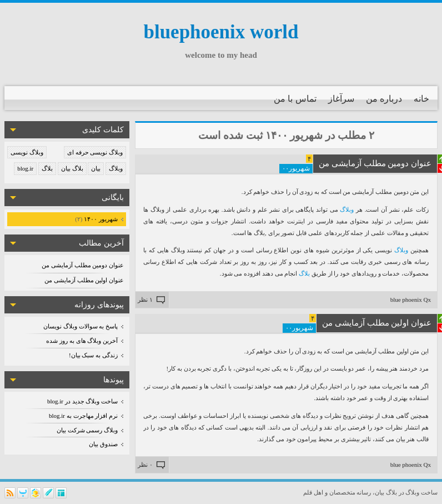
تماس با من (295, 99)
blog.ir (25, 168)
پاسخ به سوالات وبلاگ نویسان (81, 326)
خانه (421, 99)
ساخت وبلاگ (421, 492)
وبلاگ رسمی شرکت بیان (87, 430)
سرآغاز (341, 99)
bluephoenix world (221, 32)
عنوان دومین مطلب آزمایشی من (83, 265)
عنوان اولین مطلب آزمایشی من (84, 280)
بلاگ (47, 168)
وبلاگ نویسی (27, 152)
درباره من (384, 99)
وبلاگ (116, 168)
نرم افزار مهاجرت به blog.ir (83, 416)
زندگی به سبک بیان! (93, 355)
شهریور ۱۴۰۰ (101, 219)
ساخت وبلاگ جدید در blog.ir (82, 401)
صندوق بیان (103, 444)
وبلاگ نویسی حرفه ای (95, 152)
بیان (96, 168)
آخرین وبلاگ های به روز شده (82, 341)
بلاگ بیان (72, 168)
